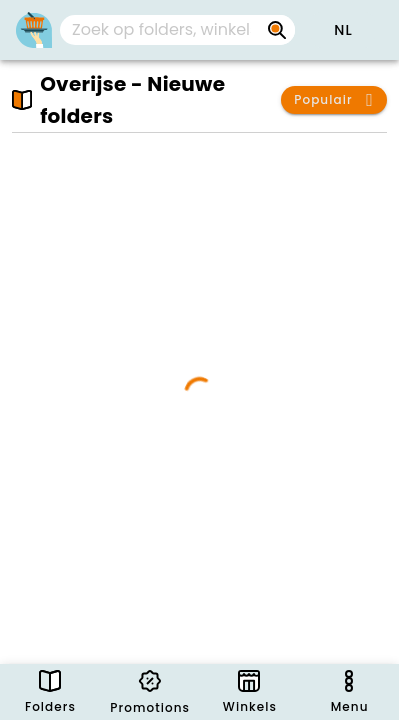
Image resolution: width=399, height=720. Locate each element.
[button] (343, 30)
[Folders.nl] (34, 30)
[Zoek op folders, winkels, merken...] (277, 30)
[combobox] (177, 30)
